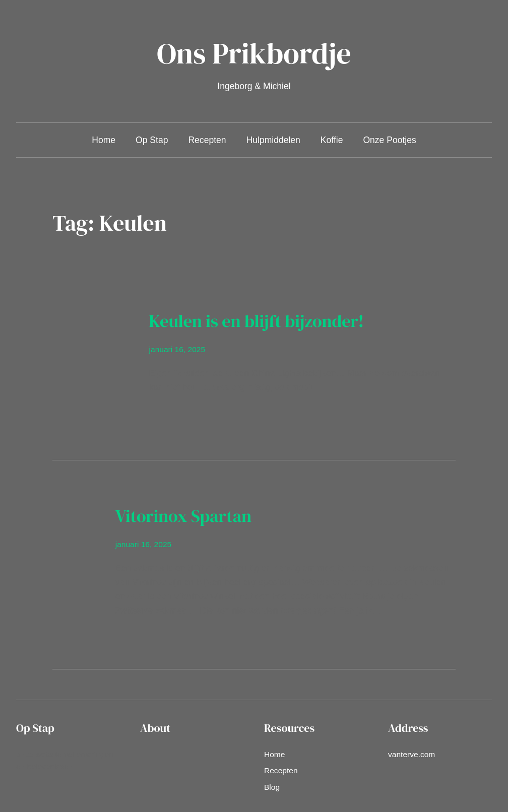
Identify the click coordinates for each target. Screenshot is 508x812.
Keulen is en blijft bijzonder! (257, 321)
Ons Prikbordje (254, 53)
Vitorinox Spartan (183, 516)
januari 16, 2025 (177, 349)
